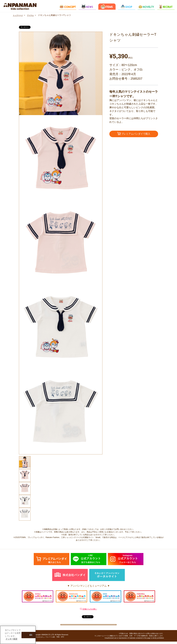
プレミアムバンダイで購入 (134, 134)
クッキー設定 (88, 625)
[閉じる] (31, 634)
